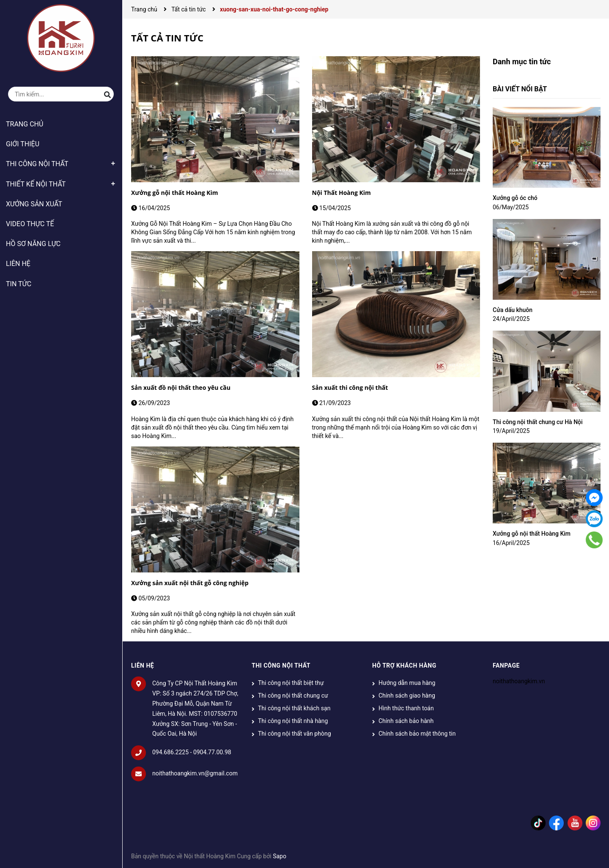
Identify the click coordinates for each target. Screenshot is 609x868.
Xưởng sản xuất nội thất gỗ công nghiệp (190, 583)
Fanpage (506, 665)
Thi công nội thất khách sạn (294, 708)
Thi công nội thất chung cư (293, 695)
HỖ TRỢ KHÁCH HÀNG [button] (404, 665)
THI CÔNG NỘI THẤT (37, 164)
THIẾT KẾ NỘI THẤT (36, 184)
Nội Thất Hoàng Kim (342, 193)
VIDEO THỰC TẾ (30, 224)
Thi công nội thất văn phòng (295, 734)
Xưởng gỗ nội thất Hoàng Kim (175, 193)
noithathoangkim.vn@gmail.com (195, 773)
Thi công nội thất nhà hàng (293, 721)
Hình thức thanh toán (406, 708)
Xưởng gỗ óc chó (515, 198)
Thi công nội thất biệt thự (291, 683)
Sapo (280, 856)
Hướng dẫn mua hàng (407, 683)
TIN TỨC (19, 284)
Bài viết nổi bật (520, 89)
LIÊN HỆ (18, 264)
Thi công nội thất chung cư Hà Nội (538, 422)
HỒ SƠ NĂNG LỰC (33, 244)
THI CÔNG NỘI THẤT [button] (281, 665)
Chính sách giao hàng (407, 695)
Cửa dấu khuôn (513, 310)
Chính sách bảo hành (406, 721)
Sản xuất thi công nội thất (350, 387)
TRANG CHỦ (25, 124)
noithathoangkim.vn (519, 681)
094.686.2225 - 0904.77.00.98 (192, 752)
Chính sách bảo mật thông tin (417, 734)
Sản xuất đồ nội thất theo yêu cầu (181, 387)
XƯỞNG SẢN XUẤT (34, 204)
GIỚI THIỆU (23, 144)
